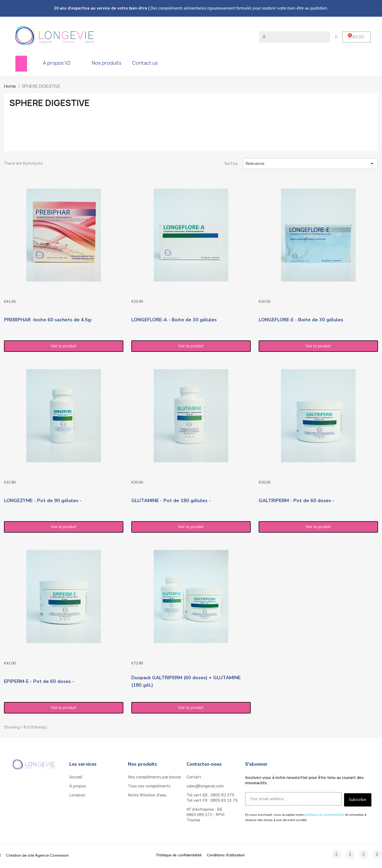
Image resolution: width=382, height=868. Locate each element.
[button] (356, 37)
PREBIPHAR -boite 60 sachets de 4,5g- (48, 320)
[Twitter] (364, 854)
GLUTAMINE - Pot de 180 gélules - (171, 501)
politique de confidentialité (324, 815)
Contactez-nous (204, 764)
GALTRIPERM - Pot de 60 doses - (296, 501)
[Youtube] (377, 854)
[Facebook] (337, 854)
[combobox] (295, 37)
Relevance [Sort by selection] (310, 164)
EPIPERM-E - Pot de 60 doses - (39, 681)
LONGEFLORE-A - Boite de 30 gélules (174, 320)
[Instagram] (350, 854)
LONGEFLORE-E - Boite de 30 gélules (301, 320)
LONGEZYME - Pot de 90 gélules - (43, 501)
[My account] (336, 37)
